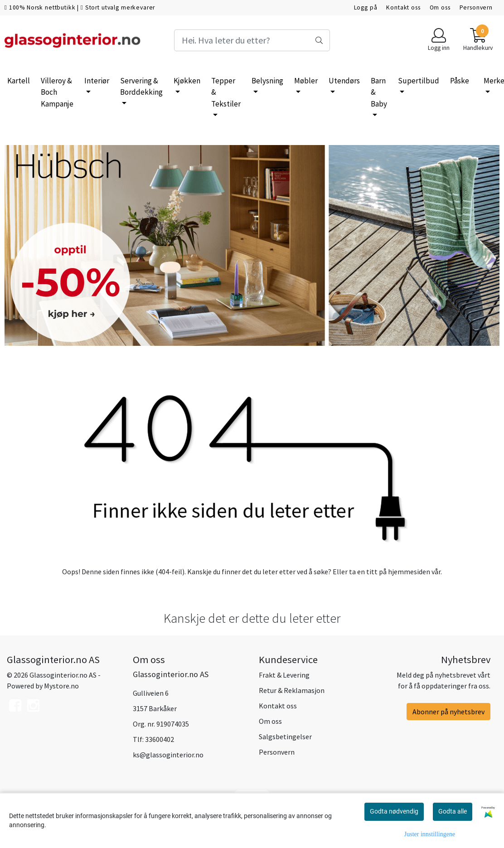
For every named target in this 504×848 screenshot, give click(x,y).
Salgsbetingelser (285, 737)
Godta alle (453, 811)
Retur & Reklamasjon (292, 690)
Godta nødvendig (394, 811)
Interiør (97, 81)
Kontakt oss (403, 7)
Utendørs (344, 81)
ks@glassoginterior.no (168, 755)
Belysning (267, 81)
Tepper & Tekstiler (226, 92)
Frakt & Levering (284, 675)
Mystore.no (61, 686)
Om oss (440, 7)
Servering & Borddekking (141, 87)
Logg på (366, 7)
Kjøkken (187, 81)
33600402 (160, 739)
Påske (460, 81)
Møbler (306, 81)
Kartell (19, 81)
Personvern (476, 7)
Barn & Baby (379, 92)
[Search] (252, 40)
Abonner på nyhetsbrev (448, 712)
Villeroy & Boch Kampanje (57, 92)
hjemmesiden (409, 572)
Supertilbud (419, 81)
